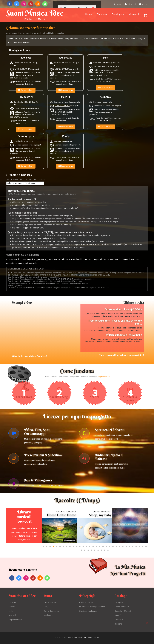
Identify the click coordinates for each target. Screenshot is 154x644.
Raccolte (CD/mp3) (123, 611)
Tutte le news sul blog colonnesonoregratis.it (122, 355)
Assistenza (49, 615)
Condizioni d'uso (87, 603)
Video (118, 615)
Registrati (131, 4)
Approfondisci (104, 377)
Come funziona (51, 603)
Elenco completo (122, 607)
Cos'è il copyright (52, 611)
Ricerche (118, 624)
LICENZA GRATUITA (22, 69)
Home (89, 14)
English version (15, 620)
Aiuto (143, 4)
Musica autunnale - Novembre (124, 335)
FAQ (46, 607)
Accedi (118, 4)
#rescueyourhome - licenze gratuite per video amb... (115, 322)
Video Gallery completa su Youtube (29, 356)
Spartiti (119, 620)
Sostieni (12, 615)
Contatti (134, 14)
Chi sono (102, 14)
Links (11, 611)
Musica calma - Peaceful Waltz (123, 309)
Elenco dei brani (26, 90)
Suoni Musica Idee (35, 14)
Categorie (119, 603)
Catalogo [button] (118, 14)
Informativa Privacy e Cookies (92, 607)
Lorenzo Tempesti (74, 638)
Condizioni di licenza (88, 611)
